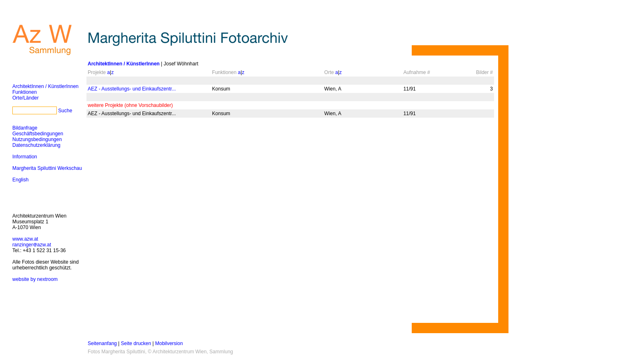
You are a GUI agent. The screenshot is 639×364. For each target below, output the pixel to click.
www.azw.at (25, 239)
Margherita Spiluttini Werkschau (47, 168)
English (20, 180)
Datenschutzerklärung (36, 145)
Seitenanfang (102, 343)
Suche (65, 111)
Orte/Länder (26, 98)
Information (25, 157)
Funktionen (24, 92)
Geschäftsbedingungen (38, 134)
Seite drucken (136, 343)
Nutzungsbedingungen (37, 139)
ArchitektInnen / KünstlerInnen (45, 86)
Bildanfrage (25, 128)
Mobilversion (169, 343)
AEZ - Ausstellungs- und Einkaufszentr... (132, 89)
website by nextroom (35, 279)
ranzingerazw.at (32, 245)
